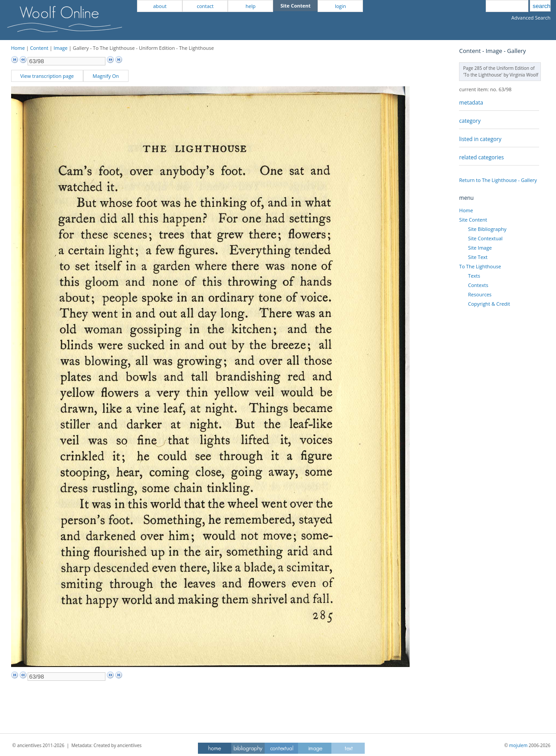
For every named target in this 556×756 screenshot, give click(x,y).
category (470, 121)
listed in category (480, 139)
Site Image (480, 248)
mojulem (518, 745)
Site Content (473, 220)
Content (39, 48)
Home (18, 48)
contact (205, 6)
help (250, 6)
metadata (471, 103)
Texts (474, 276)
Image (60, 48)
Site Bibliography (487, 229)
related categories (481, 157)
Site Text (478, 257)
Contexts (478, 285)
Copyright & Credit (489, 304)
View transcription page (47, 76)
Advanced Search (531, 18)
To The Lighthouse (480, 266)
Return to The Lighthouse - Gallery (498, 180)
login (340, 6)
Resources (480, 294)
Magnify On (106, 76)
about (160, 6)
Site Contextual (485, 238)
